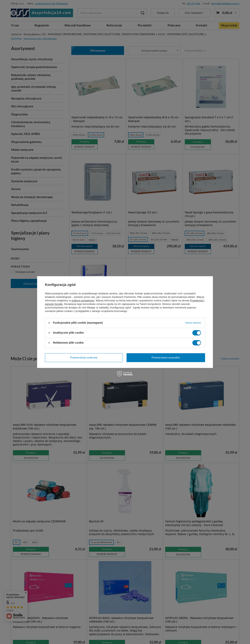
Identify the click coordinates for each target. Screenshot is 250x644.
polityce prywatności (83, 300)
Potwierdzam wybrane (84, 357)
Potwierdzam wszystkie (166, 357)
